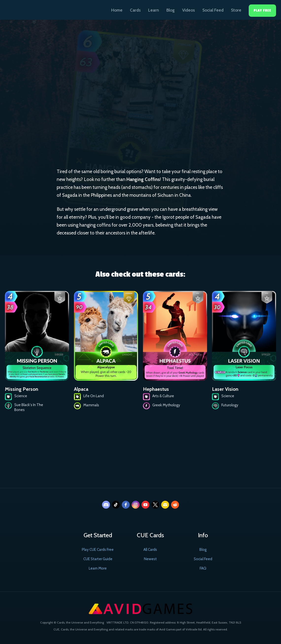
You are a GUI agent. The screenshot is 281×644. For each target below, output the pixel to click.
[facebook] (126, 505)
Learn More (98, 568)
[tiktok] (116, 505)
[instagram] (136, 505)
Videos (189, 10)
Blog (171, 10)
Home (117, 10)
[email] (165, 505)
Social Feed (213, 10)
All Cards (150, 550)
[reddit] (175, 505)
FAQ (203, 568)
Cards (135, 10)
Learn (154, 10)
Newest (150, 559)
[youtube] (145, 505)
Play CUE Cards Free (98, 550)
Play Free (262, 10)
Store (236, 10)
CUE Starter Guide (98, 559)
